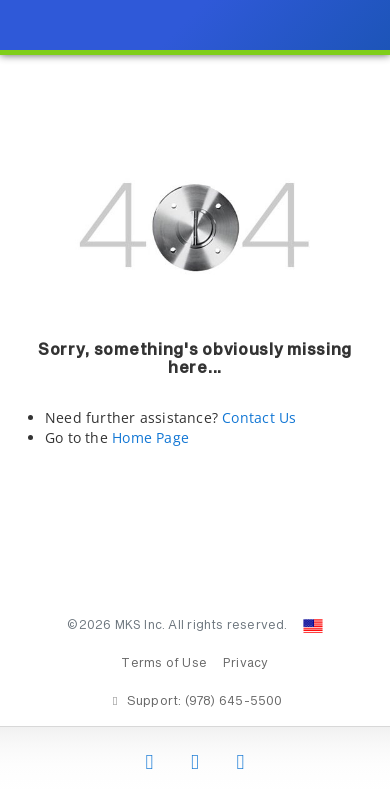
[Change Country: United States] (313, 626)
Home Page (150, 437)
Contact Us (259, 417)
